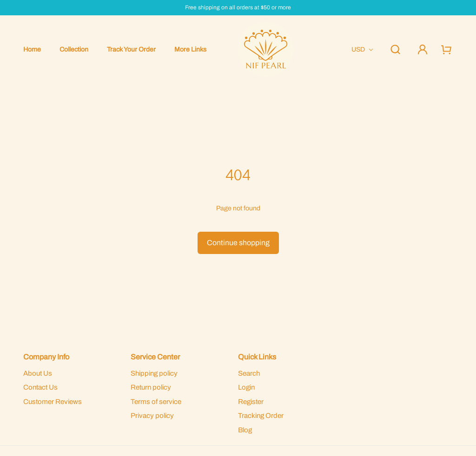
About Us (38, 373)
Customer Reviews (53, 402)
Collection (74, 49)
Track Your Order (131, 49)
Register (251, 402)
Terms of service (156, 402)
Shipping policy (154, 373)
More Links (190, 49)
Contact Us (40, 387)
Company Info (46, 357)
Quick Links (257, 357)
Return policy (151, 387)
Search (249, 373)
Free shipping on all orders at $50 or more (238, 8)
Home (32, 49)
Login (246, 387)
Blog (245, 430)
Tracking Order (261, 416)
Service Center (155, 357)
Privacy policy (152, 416)
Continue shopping (238, 243)
